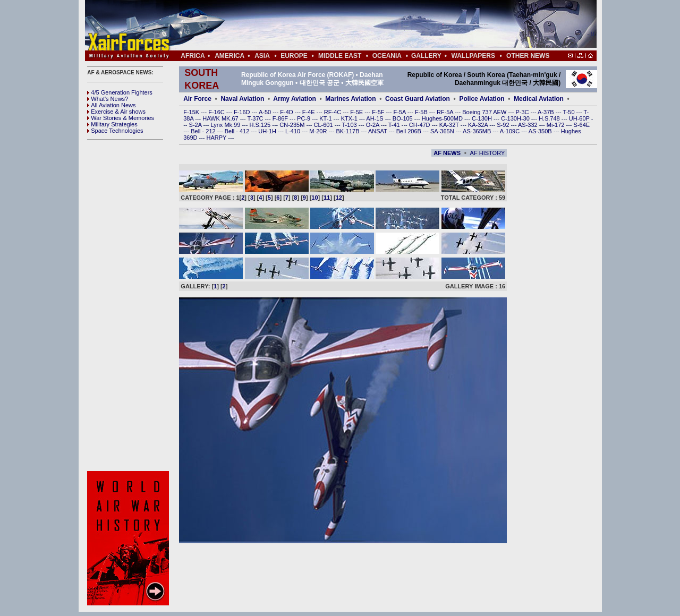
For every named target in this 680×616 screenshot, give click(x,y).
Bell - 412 (238, 131)
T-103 (350, 125)
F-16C (217, 112)
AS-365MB (478, 131)
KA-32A (479, 125)
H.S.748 (550, 118)
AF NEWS (447, 153)
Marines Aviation (350, 99)
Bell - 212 (204, 131)
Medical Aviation (539, 99)
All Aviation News (111, 105)
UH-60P (580, 118)
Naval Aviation (242, 99)
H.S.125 (261, 125)
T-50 (570, 112)
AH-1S (375, 118)
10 (314, 198)
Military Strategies (112, 124)
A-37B (547, 112)
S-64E (582, 125)
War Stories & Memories (121, 118)
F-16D (243, 112)
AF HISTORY (488, 153)
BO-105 (403, 118)
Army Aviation (294, 99)
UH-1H (268, 131)
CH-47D (420, 125)
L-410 (294, 131)
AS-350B (541, 131)
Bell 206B (410, 131)
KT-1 (326, 118)
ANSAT (379, 131)
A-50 (266, 112)
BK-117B (348, 131)
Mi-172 (556, 125)
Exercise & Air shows (116, 112)
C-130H (483, 118)
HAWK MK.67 (221, 118)
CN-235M (293, 125)
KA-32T (450, 125)
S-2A (196, 125)
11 (327, 198)
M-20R (319, 131)
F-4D (287, 112)
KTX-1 (350, 118)
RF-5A (446, 112)
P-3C (523, 112)
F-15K (192, 112)
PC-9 (304, 118)
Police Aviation (482, 99)
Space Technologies (115, 131)
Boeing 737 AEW (485, 112)
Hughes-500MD (443, 118)
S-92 (504, 125)
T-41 (395, 125)
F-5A (401, 112)
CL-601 (324, 125)
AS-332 (529, 125)
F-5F (379, 112)
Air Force (197, 99)
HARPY (218, 138)
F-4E (309, 112)
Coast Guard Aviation (418, 99)
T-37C (256, 118)
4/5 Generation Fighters (121, 92)
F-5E (357, 112)
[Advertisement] (372, 25)
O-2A (373, 125)
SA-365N (443, 131)
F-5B (422, 112)
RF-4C (333, 112)
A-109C (511, 131)
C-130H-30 (516, 118)
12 (339, 198)
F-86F (281, 118)
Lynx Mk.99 (227, 125)
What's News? (108, 99)
